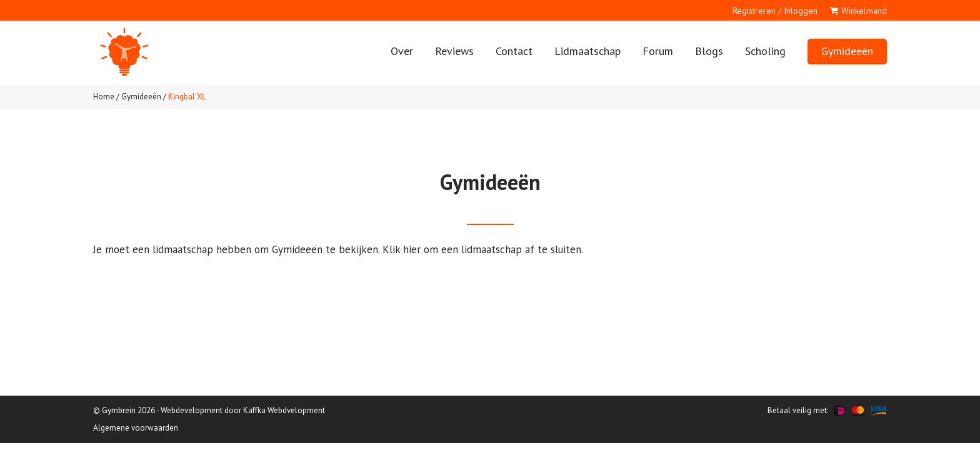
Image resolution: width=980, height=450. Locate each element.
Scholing (765, 51)
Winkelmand (864, 11)
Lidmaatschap (587, 51)
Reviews (454, 51)
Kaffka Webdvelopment (284, 410)
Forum (658, 51)
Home (104, 97)
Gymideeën (847, 51)
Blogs (709, 51)
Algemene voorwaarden (136, 428)
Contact (514, 51)
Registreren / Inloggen (775, 11)
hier (412, 249)
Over (402, 51)
